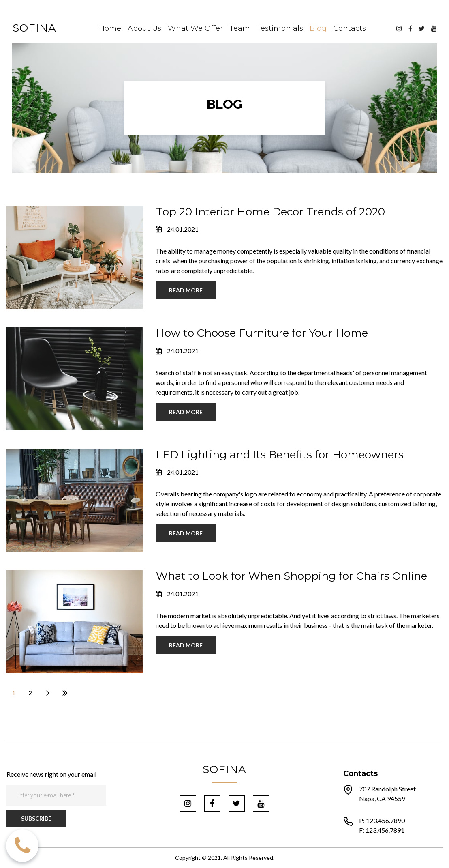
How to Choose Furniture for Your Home (262, 333)
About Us (144, 28)
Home (110, 28)
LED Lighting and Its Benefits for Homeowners (280, 455)
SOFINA (34, 28)
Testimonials (280, 28)
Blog (318, 28)
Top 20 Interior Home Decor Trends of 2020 (270, 212)
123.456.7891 (385, 830)
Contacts (350, 28)
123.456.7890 (385, 820)
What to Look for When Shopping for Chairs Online (292, 576)
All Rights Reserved (248, 858)
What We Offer (195, 28)
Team (240, 28)
